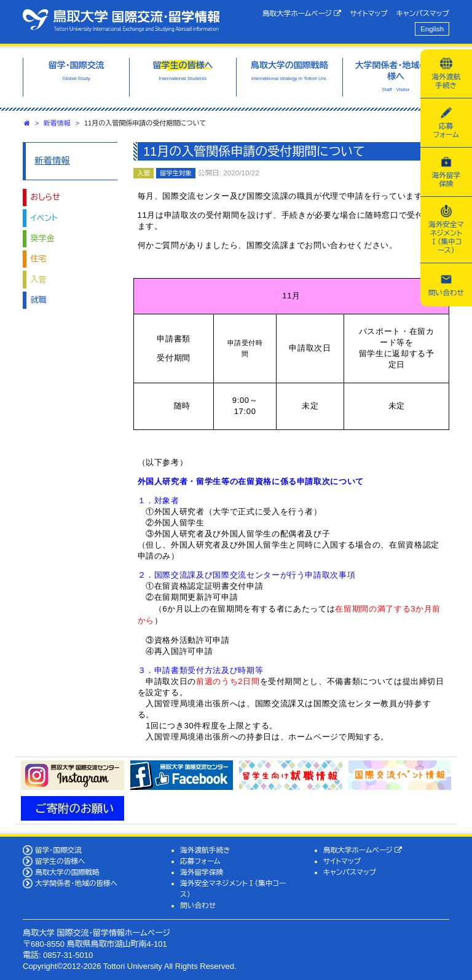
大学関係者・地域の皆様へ (76, 883)
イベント (44, 218)
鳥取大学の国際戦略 (67, 872)
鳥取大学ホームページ (302, 14)
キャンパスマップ (423, 13)
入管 (39, 280)
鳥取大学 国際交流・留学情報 (121, 20)
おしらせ (45, 197)
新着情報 (57, 123)
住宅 (39, 259)
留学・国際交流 (58, 850)
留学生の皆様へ (60, 861)
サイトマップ (368, 13)
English (432, 29)
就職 (39, 300)
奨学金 (43, 238)
